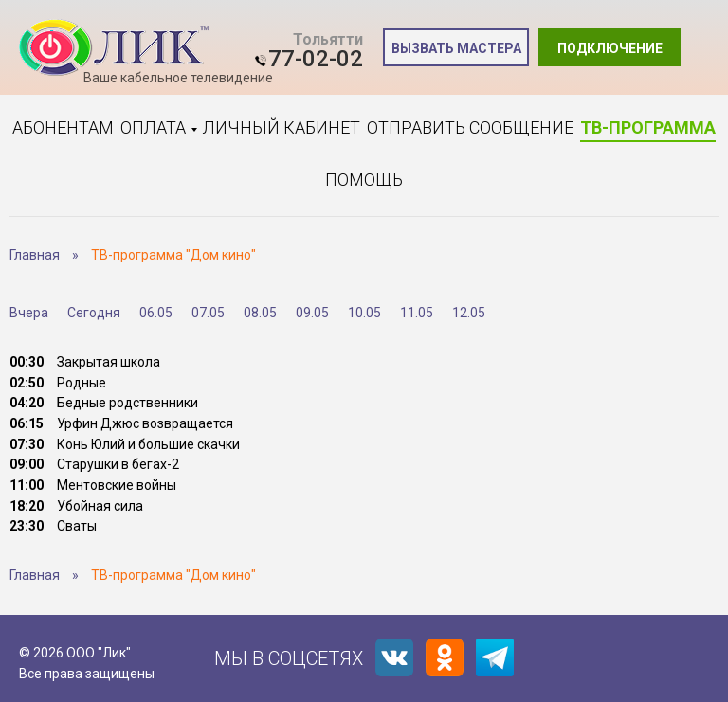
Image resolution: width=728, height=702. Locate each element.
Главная (35, 255)
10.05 (364, 313)
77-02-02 (316, 59)
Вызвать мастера (456, 48)
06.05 (156, 313)
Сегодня (94, 313)
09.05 (312, 313)
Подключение (610, 48)
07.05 (208, 313)
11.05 (417, 313)
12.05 (469, 313)
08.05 (260, 313)
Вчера (29, 313)
